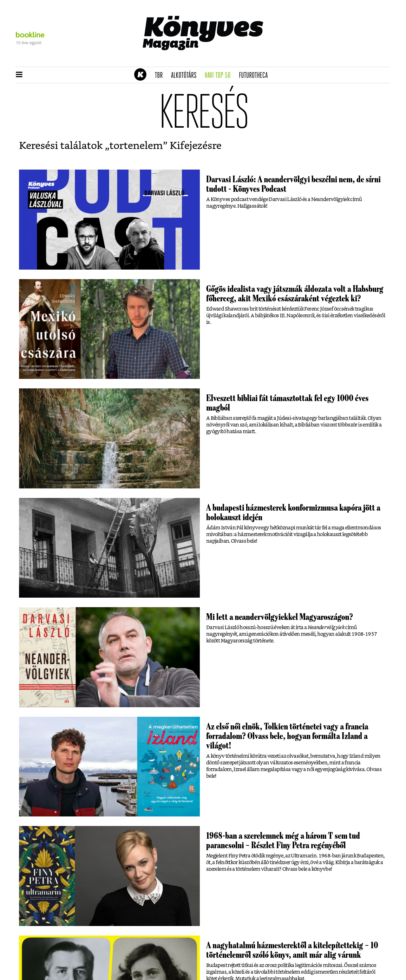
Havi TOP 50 (220, 76)
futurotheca (255, 76)
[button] (19, 75)
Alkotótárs (186, 76)
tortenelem (136, 146)
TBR (161, 76)
